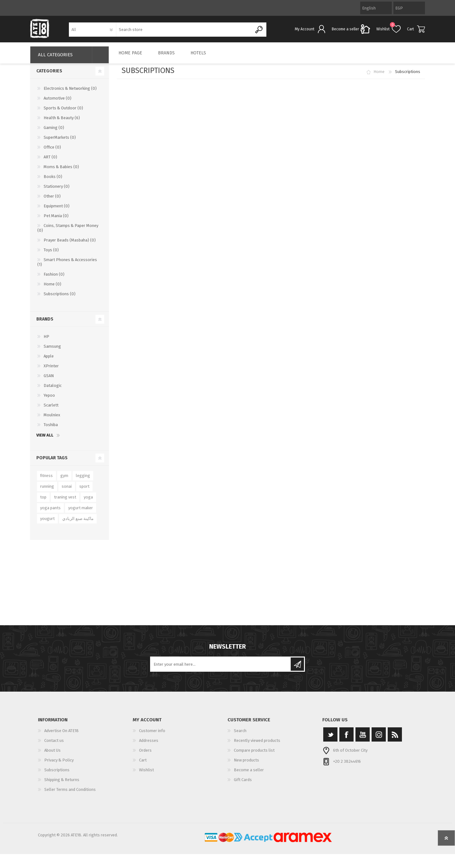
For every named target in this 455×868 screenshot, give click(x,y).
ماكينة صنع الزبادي (78, 523)
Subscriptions (57, 774)
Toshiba (51, 429)
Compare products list (254, 755)
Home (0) (52, 288)
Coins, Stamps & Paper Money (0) (68, 232)
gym (64, 480)
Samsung (52, 351)
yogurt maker (81, 512)
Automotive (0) (58, 103)
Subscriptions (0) (60, 298)
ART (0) (50, 161)
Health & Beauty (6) (62, 122)
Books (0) (53, 181)
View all (45, 440)
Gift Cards (243, 784)
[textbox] (184, 32)
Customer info (152, 735)
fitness (46, 480)
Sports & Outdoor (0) (63, 112)
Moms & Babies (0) (61, 171)
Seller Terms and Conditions (70, 794)
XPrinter (51, 370)
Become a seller (249, 774)
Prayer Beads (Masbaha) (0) (70, 245)
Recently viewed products (257, 745)
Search (240, 735)
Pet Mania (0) (56, 220)
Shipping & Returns (62, 784)
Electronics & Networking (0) (70, 93)
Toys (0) (51, 254)
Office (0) (52, 152)
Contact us (54, 745)
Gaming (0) (54, 132)
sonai (67, 491)
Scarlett (51, 410)
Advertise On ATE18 (61, 735)
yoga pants (50, 512)
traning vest (65, 501)
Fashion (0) (54, 279)
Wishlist (146, 774)
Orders (145, 755)
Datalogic (53, 390)
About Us (52, 755)
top (43, 501)
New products (246, 764)
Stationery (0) (57, 191)
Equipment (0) (57, 210)
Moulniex (52, 419)
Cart (410, 31)
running (47, 491)
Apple (49, 361)
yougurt (47, 523)
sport (84, 491)
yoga (88, 501)
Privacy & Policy (59, 764)
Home (379, 76)
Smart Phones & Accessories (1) (67, 266)
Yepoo (49, 400)
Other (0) (52, 201)
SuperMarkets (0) (60, 142)
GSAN (49, 380)
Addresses (149, 745)
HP (46, 341)
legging (83, 480)
